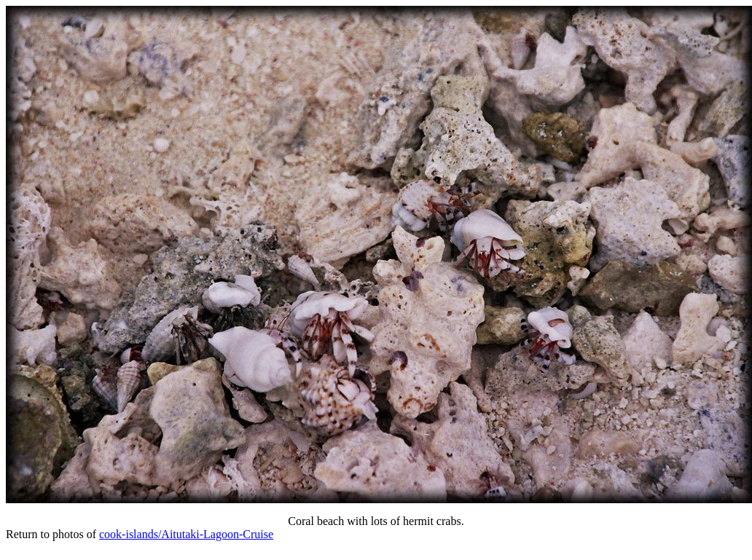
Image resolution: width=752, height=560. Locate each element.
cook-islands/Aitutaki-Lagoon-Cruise (186, 534)
